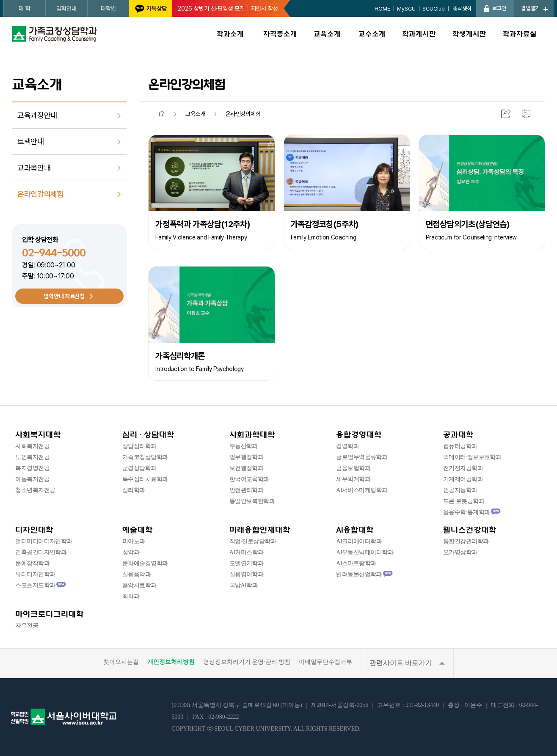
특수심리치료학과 (145, 479)
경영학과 (347, 446)
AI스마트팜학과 (356, 563)
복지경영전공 (32, 468)
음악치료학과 (139, 585)
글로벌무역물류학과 (362, 457)
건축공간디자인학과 (41, 552)
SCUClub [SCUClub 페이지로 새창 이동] (434, 9)
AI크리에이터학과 (359, 541)
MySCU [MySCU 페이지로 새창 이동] (406, 9)
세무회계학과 (353, 479)
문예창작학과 (32, 563)
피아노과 (134, 541)
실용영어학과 (247, 574)
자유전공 (27, 625)
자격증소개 (280, 34)
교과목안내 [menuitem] (34, 168)
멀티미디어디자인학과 (44, 541)
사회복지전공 (32, 446)
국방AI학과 (244, 585)
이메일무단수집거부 (325, 662)
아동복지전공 (32, 479)
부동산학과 (244, 446)
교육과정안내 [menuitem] (37, 115)
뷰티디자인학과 (35, 574)
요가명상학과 (460, 552)
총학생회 (462, 9)
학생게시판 (469, 34)
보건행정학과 (247, 468)
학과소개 (230, 34)
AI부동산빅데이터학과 (365, 552)
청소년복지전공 (35, 490)
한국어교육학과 (249, 479)
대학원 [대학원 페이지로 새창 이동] (108, 8)
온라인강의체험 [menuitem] (40, 194)
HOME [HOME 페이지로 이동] (382, 9)
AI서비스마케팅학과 (362, 490)
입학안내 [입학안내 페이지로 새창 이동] (66, 8)
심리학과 (134, 490)
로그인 (499, 8)
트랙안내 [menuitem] (31, 142)
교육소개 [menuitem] (195, 114)
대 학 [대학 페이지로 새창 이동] (25, 8)
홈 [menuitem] (162, 114)
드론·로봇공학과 (464, 501)
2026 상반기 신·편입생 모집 (211, 8)
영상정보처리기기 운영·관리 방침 (247, 662)
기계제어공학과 (463, 479)
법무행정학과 (247, 457)
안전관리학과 (247, 490)
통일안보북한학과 (252, 501)
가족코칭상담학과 (145, 457)
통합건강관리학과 (466, 541)
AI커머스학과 (247, 552)
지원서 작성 (265, 8)
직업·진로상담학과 (253, 541)
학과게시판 (419, 34)
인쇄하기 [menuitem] (527, 114)
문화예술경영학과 (145, 563)
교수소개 (372, 34)
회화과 (131, 596)
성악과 (131, 552)
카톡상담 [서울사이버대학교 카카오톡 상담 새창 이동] (157, 8)
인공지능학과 (460, 490)
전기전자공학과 (463, 468)
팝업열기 (530, 8)
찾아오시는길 (121, 662)
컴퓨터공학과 (460, 446)
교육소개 (327, 34)
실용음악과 (136, 574)
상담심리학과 (139, 446)
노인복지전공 (32, 457)
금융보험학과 (353, 468)
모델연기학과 (247, 563)
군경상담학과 (139, 468)
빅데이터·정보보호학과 (472, 457)
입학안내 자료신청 (64, 296)
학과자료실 (520, 34)
